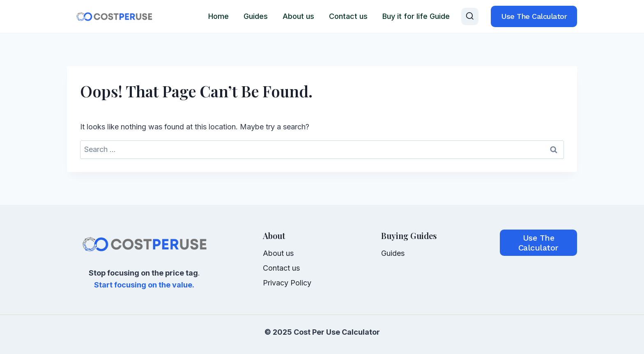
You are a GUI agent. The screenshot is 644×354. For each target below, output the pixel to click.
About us (298, 16)
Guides (256, 16)
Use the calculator (534, 16)
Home (218, 16)
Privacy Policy (287, 283)
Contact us (348, 16)
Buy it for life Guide (416, 16)
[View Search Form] (470, 16)
